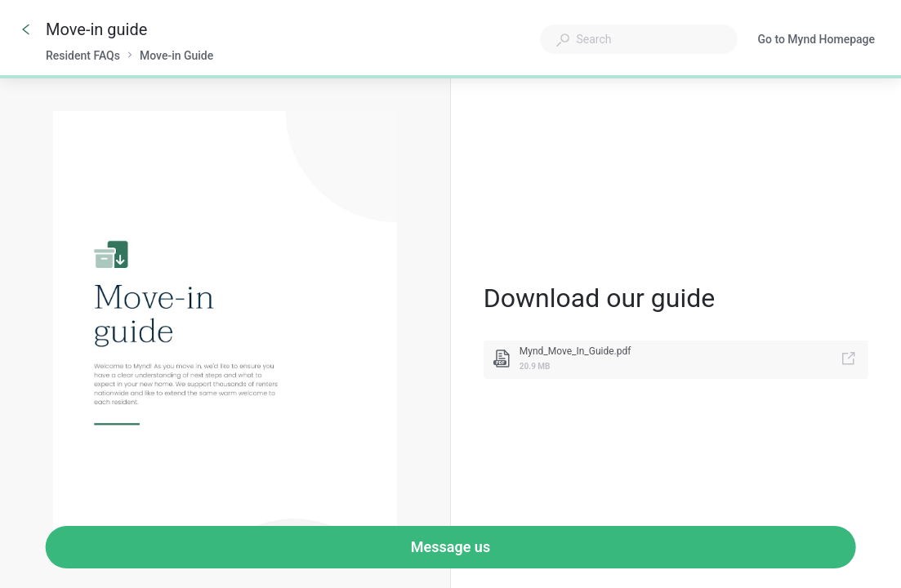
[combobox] (639, 39)
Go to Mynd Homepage (816, 41)
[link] (676, 360)
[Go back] (26, 29)
